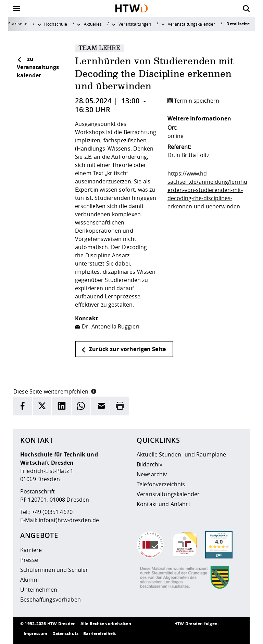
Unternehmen (39, 590)
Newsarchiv (152, 474)
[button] (94, 391)
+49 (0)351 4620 (52, 512)
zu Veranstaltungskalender (38, 67)
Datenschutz (66, 634)
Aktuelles (93, 24)
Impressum (35, 634)
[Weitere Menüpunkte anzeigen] (39, 24)
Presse (29, 560)
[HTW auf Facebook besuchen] (222, 634)
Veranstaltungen (135, 24)
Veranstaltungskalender (191, 24)
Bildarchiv (149, 464)
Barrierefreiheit (99, 634)
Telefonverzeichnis (161, 484)
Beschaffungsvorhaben (51, 600)
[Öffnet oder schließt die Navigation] (17, 9)
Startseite (18, 24)
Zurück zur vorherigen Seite (123, 349)
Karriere (31, 550)
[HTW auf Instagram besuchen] (195, 634)
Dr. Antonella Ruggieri (111, 326)
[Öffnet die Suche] (246, 9)
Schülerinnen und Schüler (54, 570)
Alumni (29, 580)
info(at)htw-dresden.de (69, 520)
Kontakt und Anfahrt (164, 504)
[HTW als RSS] (181, 634)
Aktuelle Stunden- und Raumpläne (181, 454)
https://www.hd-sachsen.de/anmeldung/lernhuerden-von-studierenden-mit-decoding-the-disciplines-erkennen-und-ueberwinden (207, 190)
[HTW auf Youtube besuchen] (236, 634)
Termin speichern (197, 101)
